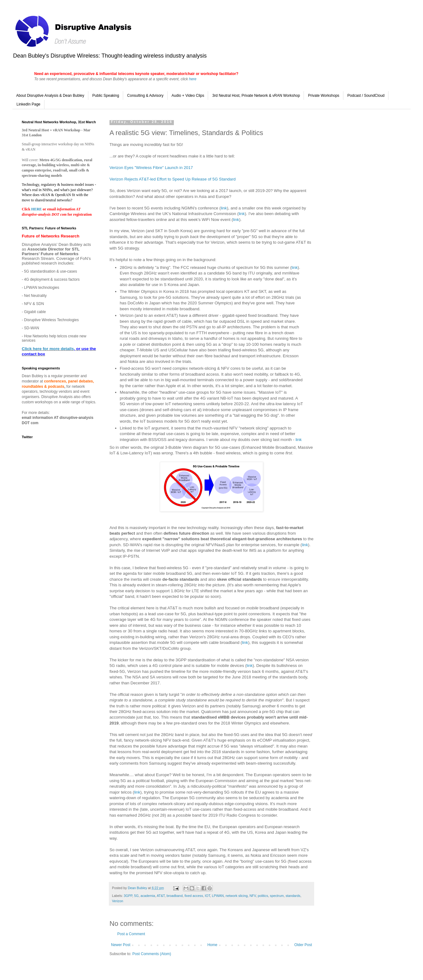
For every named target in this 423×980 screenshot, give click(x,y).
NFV (253, 896)
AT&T (161, 896)
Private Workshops (323, 96)
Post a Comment (131, 934)
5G (136, 896)
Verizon (118, 901)
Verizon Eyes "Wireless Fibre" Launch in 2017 (151, 168)
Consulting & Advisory (145, 96)
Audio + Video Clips (188, 96)
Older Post (303, 945)
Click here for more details (48, 349)
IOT (208, 896)
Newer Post (121, 945)
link (224, 208)
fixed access (194, 896)
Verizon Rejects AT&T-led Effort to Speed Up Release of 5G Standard (173, 179)
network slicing (237, 896)
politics (263, 896)
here (193, 79)
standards (293, 896)
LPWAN (218, 896)
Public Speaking (106, 96)
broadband (175, 896)
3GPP (128, 896)
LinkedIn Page (28, 104)
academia (148, 896)
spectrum (277, 896)
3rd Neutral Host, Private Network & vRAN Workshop (256, 96)
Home (212, 945)
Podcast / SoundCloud (366, 96)
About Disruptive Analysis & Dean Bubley (50, 96)
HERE (37, 209)
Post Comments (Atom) (152, 954)
